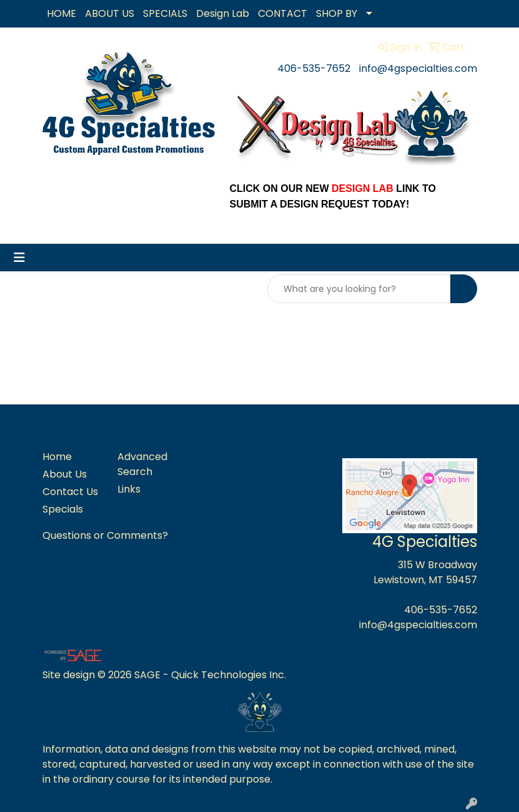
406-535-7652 (314, 68)
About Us (65, 474)
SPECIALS (165, 13)
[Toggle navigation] (19, 258)
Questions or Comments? (105, 535)
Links (129, 489)
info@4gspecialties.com (418, 68)
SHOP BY (337, 13)
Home (57, 457)
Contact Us (70, 492)
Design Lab (223, 13)
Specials (63, 509)
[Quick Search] (359, 289)
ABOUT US (110, 13)
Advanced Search (142, 464)
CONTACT (283, 13)
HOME (62, 13)
